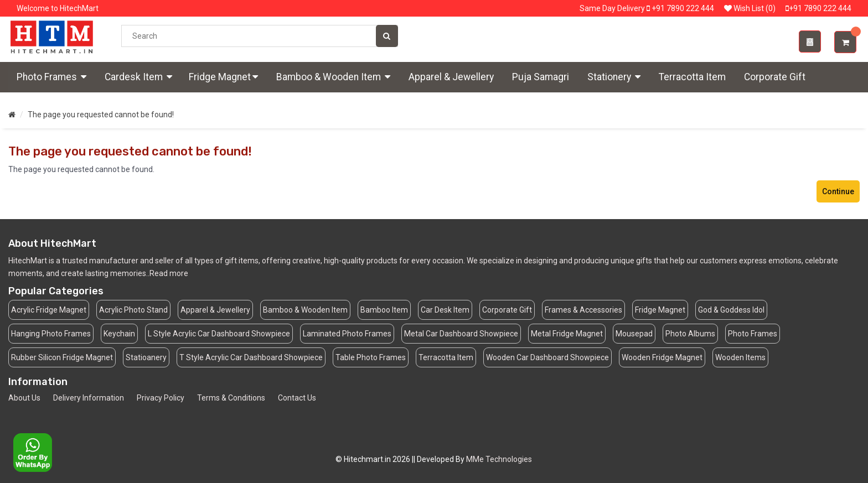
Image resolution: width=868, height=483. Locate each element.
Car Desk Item (445, 310)
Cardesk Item (138, 77)
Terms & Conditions (231, 398)
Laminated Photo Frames (347, 334)
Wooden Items (740, 357)
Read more (169, 273)
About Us (24, 398)
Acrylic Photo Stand (133, 310)
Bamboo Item (384, 310)
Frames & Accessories (583, 310)
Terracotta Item (692, 77)
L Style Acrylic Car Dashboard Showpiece (219, 334)
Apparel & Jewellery (451, 77)
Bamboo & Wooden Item (333, 77)
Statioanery (146, 357)
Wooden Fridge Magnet (662, 357)
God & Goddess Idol (731, 310)
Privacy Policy (161, 398)
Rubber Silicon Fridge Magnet (62, 357)
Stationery (614, 77)
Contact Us (297, 398)
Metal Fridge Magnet (567, 334)
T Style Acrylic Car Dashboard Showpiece (251, 357)
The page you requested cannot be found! (101, 115)
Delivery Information (89, 398)
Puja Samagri (541, 77)
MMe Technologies (499, 459)
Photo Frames (51, 77)
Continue (838, 191)
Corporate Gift (775, 77)
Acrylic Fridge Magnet (49, 310)
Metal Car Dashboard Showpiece (461, 334)
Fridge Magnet (223, 77)
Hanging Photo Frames (51, 334)
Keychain (119, 334)
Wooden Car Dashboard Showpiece (547, 357)
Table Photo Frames (371, 357)
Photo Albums (690, 334)
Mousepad (634, 334)
